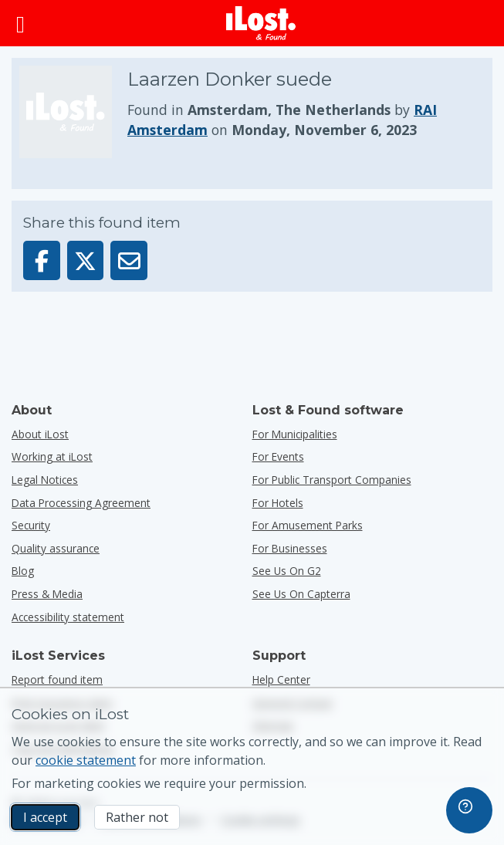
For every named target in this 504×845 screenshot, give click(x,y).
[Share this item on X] (86, 260)
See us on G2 (287, 571)
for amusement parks (308, 525)
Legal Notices (45, 480)
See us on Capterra (301, 594)
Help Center (281, 679)
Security (31, 525)
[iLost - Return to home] (261, 23)
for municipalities (295, 434)
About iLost (40, 434)
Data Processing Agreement (81, 503)
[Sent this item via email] (129, 260)
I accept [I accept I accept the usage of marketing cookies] (45, 817)
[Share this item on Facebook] (42, 260)
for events (278, 456)
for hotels (278, 503)
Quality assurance (56, 548)
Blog (23, 571)
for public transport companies (332, 480)
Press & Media (47, 594)
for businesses (290, 548)
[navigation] (469, 810)
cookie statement (86, 760)
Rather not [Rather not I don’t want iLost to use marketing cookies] (137, 817)
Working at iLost (52, 456)
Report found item (57, 679)
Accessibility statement (68, 617)
